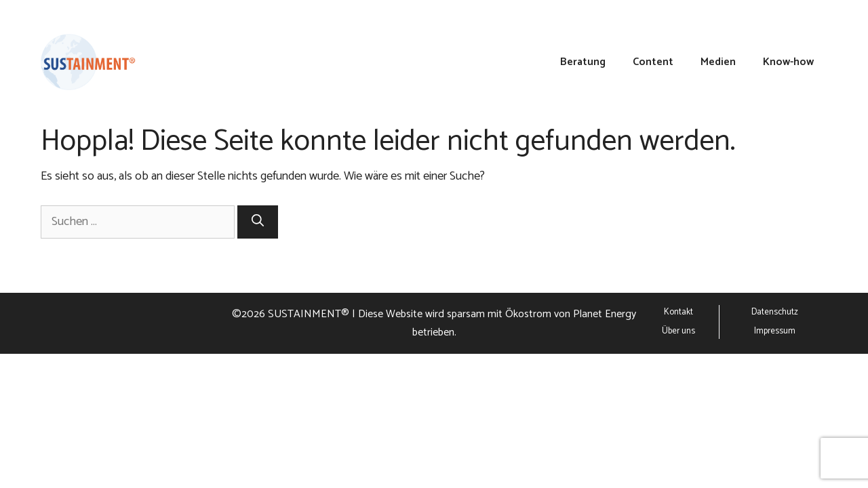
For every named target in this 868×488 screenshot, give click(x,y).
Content (653, 62)
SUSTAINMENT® (309, 314)
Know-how (788, 62)
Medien (718, 62)
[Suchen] (258, 222)
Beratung (583, 62)
